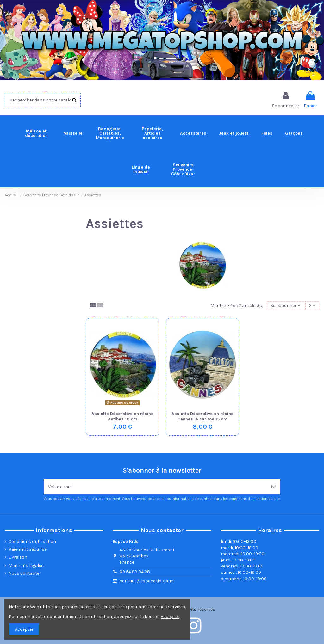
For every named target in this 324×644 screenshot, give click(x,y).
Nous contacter (25, 573)
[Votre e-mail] (155, 487)
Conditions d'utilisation (32, 541)
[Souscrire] (274, 487)
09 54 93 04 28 (135, 572)
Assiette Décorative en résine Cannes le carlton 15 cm (202, 416)
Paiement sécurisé (28, 549)
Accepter (24, 629)
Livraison (18, 557)
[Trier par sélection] (285, 306)
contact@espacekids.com (147, 581)
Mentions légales (26, 565)
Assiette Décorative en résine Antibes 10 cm (122, 416)
